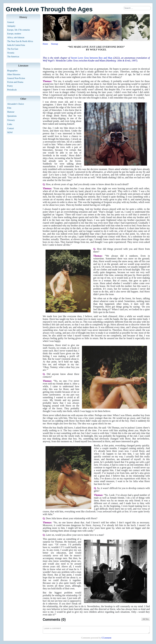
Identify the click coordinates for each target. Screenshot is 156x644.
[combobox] (137, 8)
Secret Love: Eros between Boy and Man (92, 58)
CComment (106, 638)
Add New (146, 619)
